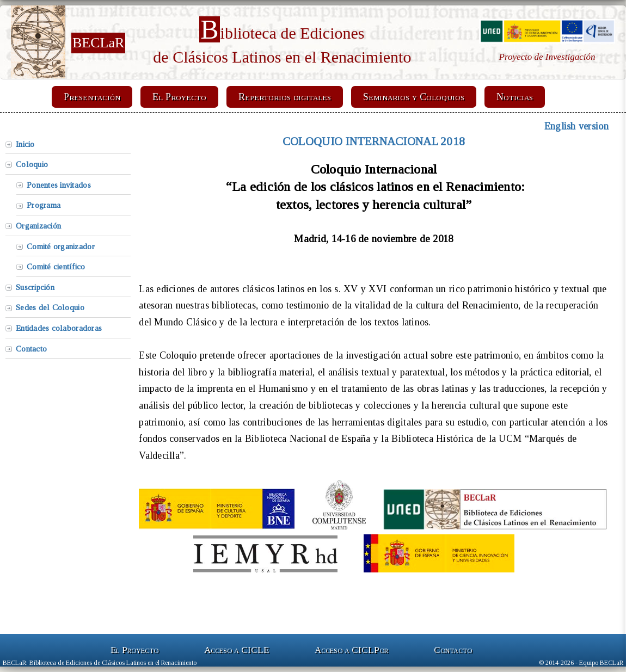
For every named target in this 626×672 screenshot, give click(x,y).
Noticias (515, 97)
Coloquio (32, 164)
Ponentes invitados (59, 185)
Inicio (25, 144)
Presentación (92, 97)
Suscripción (35, 287)
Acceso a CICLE (237, 650)
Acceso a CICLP (351, 650)
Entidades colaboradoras (59, 328)
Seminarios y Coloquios (414, 97)
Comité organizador (61, 246)
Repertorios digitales (285, 97)
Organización (38, 226)
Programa (44, 205)
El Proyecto (179, 97)
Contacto (31, 349)
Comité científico (56, 267)
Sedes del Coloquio (50, 307)
